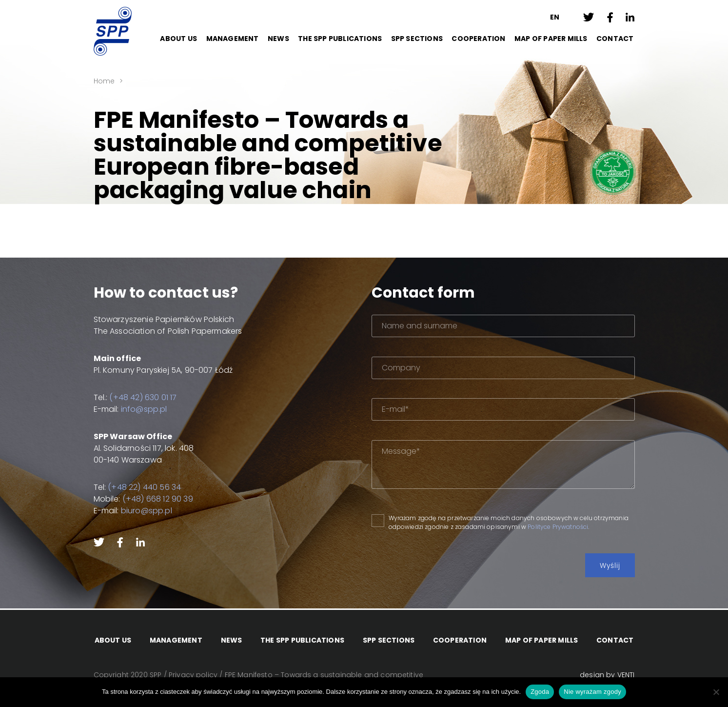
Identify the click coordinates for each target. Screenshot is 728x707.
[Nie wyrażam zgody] (716, 692)
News (278, 39)
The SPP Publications (340, 39)
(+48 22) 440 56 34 (144, 487)
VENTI (626, 675)
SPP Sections (417, 39)
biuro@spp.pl (147, 511)
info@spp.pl (144, 409)
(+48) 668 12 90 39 (158, 499)
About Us (178, 39)
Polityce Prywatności (558, 527)
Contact (615, 39)
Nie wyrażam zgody (592, 692)
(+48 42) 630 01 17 (143, 397)
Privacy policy (193, 675)
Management (233, 39)
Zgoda (540, 692)
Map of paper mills (551, 39)
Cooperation (478, 39)
